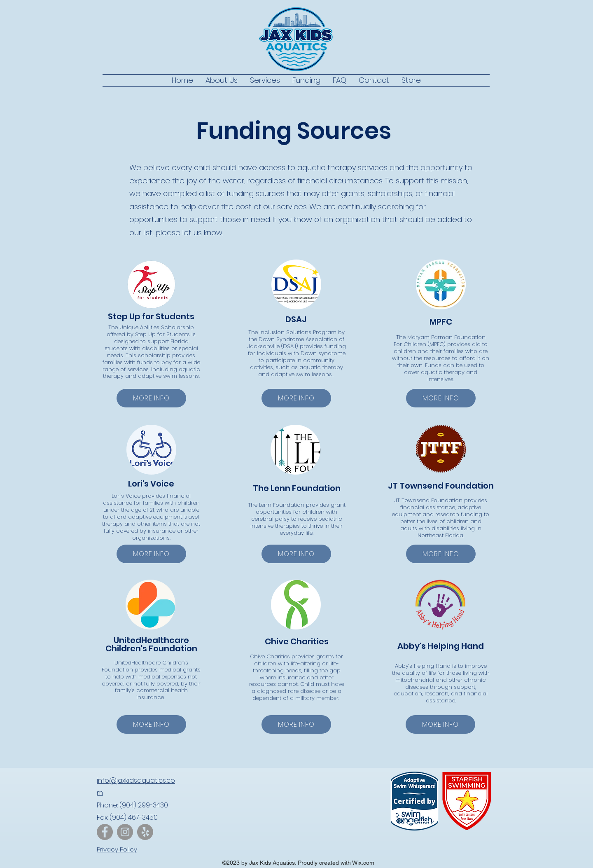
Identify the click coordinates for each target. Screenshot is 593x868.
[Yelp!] (145, 832)
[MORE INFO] (151, 398)
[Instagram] (125, 832)
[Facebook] (105, 832)
